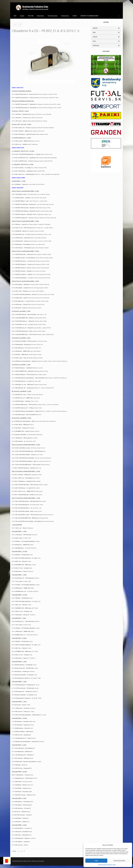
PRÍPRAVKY (107, 46)
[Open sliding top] (131, 2)
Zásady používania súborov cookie (107, 865)
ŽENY (107, 33)
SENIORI (107, 28)
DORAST (107, 37)
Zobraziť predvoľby (119, 861)
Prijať (96, 861)
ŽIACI (107, 41)
